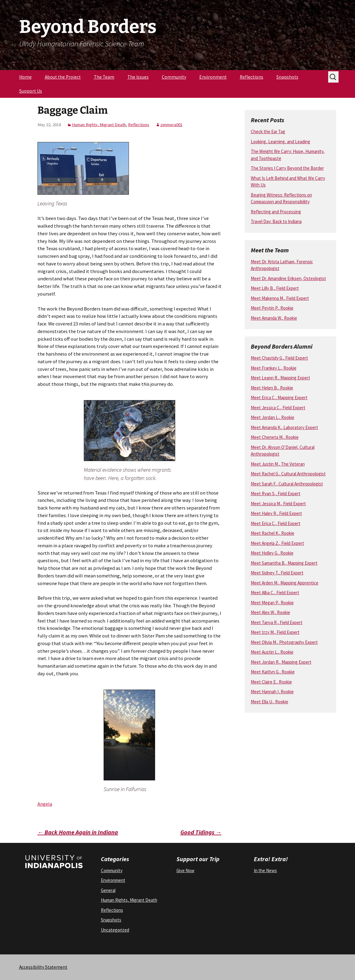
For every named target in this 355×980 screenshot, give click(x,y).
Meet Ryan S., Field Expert (276, 494)
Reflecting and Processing (276, 212)
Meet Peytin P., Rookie (272, 308)
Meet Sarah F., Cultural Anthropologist (287, 484)
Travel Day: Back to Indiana (276, 221)
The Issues (138, 77)
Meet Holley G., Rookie (272, 553)
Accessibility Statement (43, 967)
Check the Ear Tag (268, 131)
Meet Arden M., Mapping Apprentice (285, 583)
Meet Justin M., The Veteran (278, 464)
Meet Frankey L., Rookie (274, 368)
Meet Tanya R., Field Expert (277, 622)
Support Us (31, 91)
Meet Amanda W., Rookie (274, 318)
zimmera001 (171, 125)
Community (174, 77)
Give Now (185, 870)
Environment (213, 77)
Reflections (252, 77)
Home (25, 77)
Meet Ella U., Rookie (270, 702)
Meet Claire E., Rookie (271, 682)
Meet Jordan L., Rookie (273, 417)
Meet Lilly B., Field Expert (275, 288)
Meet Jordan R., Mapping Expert (281, 662)
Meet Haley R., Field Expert (276, 513)
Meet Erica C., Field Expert (276, 523)
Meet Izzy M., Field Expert (275, 632)
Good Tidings (201, 832)
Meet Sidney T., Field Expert (277, 573)
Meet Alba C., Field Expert (275, 593)
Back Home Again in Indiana (78, 832)
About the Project (63, 77)
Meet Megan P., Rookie (272, 603)
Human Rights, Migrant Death (99, 125)
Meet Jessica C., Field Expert (278, 408)
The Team (104, 77)
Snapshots (287, 77)
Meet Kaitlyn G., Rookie (273, 672)
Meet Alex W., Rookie (270, 612)
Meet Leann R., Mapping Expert (280, 378)
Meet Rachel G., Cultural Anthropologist (288, 474)
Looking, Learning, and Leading (280, 142)
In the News (265, 870)
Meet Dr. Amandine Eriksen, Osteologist (288, 278)
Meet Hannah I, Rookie (272, 692)
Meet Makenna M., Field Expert (280, 298)
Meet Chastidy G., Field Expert (279, 358)
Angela (45, 804)
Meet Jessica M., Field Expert (278, 504)
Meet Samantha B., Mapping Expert (284, 563)
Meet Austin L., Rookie (272, 652)
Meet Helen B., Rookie (272, 388)
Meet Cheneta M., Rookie (275, 437)
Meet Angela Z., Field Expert (277, 543)
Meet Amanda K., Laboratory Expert (284, 427)
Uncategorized (115, 930)
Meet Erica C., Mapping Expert (279, 398)
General (108, 890)
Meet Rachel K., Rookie (273, 533)
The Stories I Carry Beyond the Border (287, 168)
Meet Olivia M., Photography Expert (284, 642)
